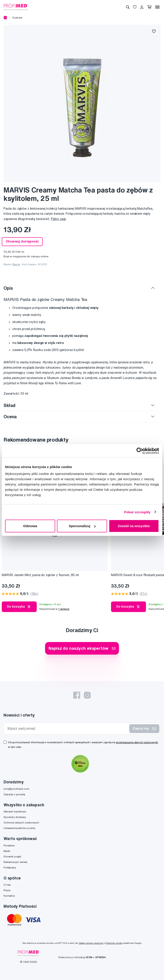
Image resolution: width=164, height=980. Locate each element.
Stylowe (17, 18)
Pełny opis (59, 219)
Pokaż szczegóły (137, 512)
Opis (8, 288)
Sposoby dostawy (15, 817)
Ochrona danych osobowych (21, 822)
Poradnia (9, 845)
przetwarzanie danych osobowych (137, 742)
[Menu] (157, 7)
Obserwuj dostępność (22, 241)
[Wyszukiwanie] (128, 7)
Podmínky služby (114, 943)
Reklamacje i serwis (15, 862)
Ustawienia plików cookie (19, 828)
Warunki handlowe (15, 811)
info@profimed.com (16, 789)
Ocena (10, 417)
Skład (9, 405)
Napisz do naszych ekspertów (82, 648)
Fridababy (10, 867)
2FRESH (100, 957)
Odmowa (30, 526)
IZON (89, 957)
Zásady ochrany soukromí (91, 943)
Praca (7, 890)
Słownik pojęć (12, 856)
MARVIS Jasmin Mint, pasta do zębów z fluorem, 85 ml (40, 575)
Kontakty (9, 896)
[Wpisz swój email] (67, 729)
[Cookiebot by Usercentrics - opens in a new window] (140, 451)
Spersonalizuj (82, 526)
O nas (7, 885)
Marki (7, 851)
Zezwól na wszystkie (134, 526)
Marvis (16, 264)
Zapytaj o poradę (14, 794)
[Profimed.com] (16, 7)
